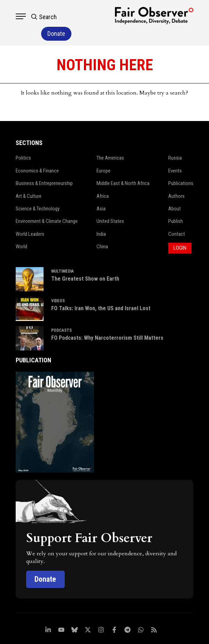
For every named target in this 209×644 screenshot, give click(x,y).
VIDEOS (58, 284)
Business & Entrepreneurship (44, 167)
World (21, 231)
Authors (176, 180)
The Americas (110, 142)
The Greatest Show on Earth (85, 262)
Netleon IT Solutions (140, 637)
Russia (175, 142)
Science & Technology (38, 193)
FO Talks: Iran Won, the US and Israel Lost (101, 292)
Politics (23, 142)
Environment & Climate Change (47, 206)
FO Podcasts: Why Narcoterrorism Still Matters (107, 321)
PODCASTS (61, 314)
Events (175, 155)
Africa (103, 180)
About (175, 193)
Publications (181, 167)
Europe (103, 155)
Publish (176, 206)
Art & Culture (29, 180)
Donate (46, 563)
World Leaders (30, 218)
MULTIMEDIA (63, 255)
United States (110, 206)
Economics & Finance (37, 155)
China (102, 231)
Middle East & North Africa (123, 167)
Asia (101, 193)
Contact (177, 218)
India (101, 218)
